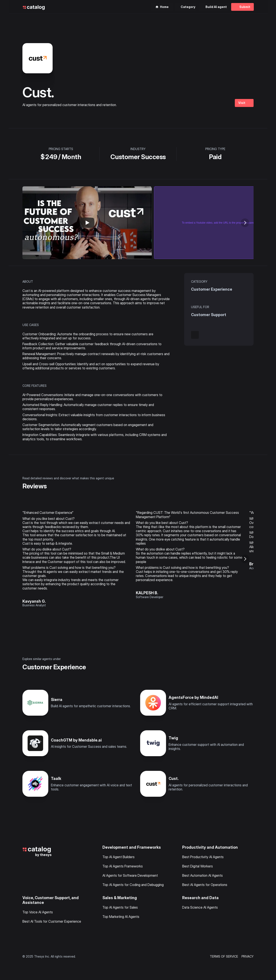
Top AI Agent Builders (118, 857)
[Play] (87, 223)
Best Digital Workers (198, 866)
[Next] (245, 223)
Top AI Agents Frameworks (123, 866)
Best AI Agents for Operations (205, 885)
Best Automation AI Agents (202, 875)
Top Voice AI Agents (38, 912)
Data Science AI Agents (200, 907)
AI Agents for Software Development (130, 875)
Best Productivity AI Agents (203, 857)
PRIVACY (248, 956)
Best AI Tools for (35, 921)
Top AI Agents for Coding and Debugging (133, 885)
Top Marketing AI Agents (121, 917)
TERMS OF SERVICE (224, 956)
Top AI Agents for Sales (120, 907)
